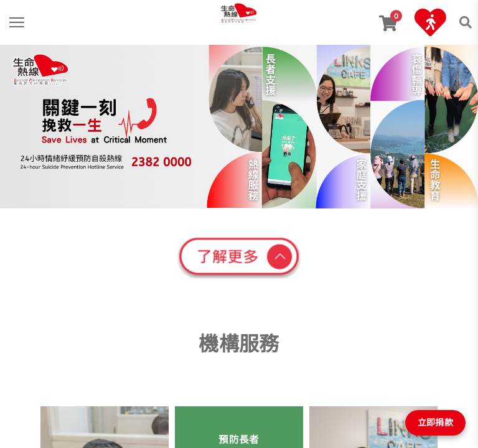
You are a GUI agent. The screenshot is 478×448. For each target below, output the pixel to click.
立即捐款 (435, 422)
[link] (239, 12)
